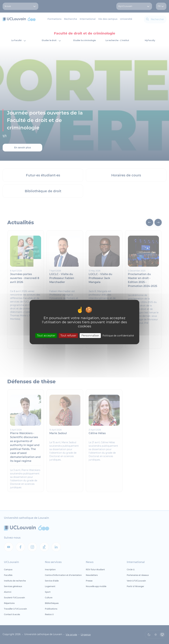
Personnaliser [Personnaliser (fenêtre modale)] (90, 336)
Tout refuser (68, 336)
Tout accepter (46, 336)
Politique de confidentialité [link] (118, 336)
